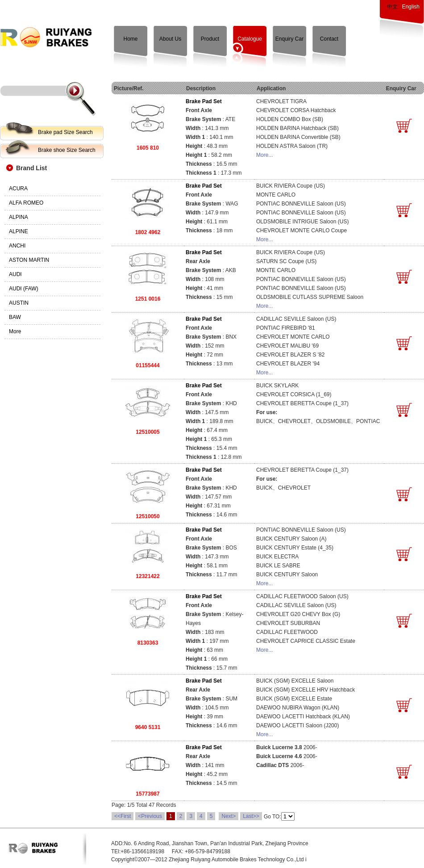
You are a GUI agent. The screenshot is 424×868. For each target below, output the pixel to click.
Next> (229, 816)
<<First (123, 816)
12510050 (148, 516)
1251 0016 (148, 299)
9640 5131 (148, 727)
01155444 (148, 365)
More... (264, 155)
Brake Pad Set (204, 101)
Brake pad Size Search (65, 132)
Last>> (251, 816)
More (15, 331)
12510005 (148, 432)
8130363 (148, 643)
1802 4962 (148, 232)
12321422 (148, 576)
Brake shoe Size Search (67, 150)
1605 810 (148, 148)
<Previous (150, 816)
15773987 (148, 794)
